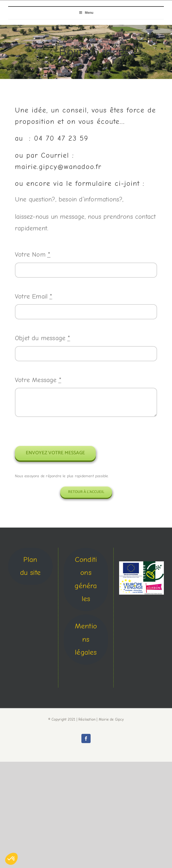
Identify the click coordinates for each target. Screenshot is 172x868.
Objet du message (43, 338)
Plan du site (30, 566)
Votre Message (38, 380)
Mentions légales (86, 639)
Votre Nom (33, 254)
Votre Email (34, 296)
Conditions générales (86, 579)
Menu (86, 13)
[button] (11, 859)
